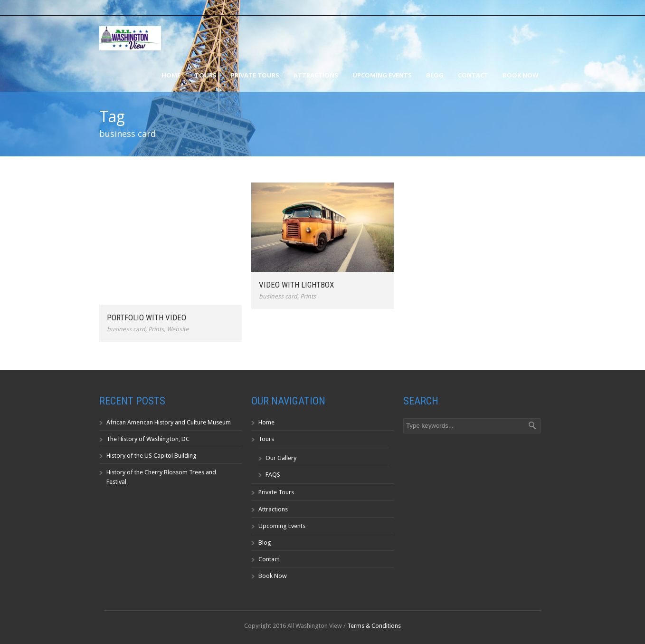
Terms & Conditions (374, 626)
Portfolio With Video (147, 317)
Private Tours (255, 75)
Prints (156, 329)
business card (126, 329)
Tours (206, 75)
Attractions (316, 75)
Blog (435, 75)
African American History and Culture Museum (169, 422)
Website (178, 329)
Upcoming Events (382, 75)
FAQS (273, 475)
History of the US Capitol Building (152, 456)
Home (171, 75)
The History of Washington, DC (148, 439)
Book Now (521, 75)
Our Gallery (281, 458)
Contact (473, 75)
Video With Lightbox (296, 285)
